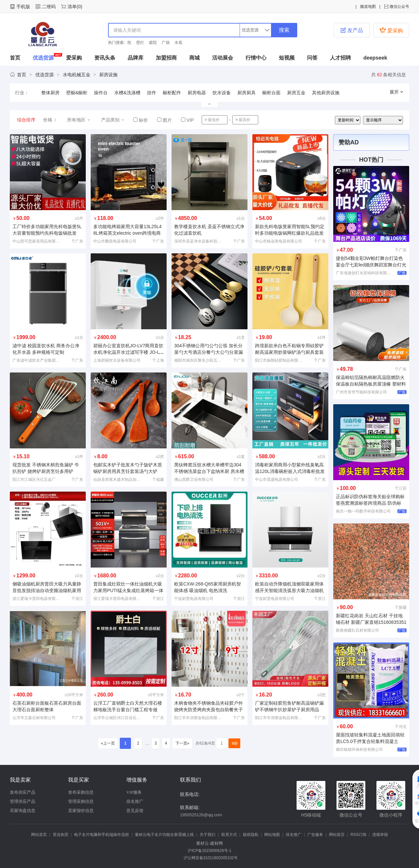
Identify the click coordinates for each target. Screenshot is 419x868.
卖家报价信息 (81, 811)
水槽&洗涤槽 (127, 93)
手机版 (23, 7)
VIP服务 (134, 792)
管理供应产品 (23, 801)
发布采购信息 (81, 792)
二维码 (49, 7)
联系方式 (229, 835)
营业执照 (61, 835)
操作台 (101, 93)
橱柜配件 (172, 93)
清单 (72, 7)
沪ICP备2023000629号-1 (209, 851)
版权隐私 (251, 835)
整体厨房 (50, 93)
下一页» (182, 743)
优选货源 (43, 58)
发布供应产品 (23, 792)
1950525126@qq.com (201, 815)
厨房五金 (296, 93)
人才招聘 (340, 58)
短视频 (287, 58)
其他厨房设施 (326, 93)
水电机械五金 (77, 75)
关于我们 (208, 835)
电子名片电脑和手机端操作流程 (101, 835)
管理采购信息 (81, 801)
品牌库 (136, 58)
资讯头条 (105, 58)
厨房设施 (108, 75)
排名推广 (135, 801)
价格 (50, 120)
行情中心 (256, 58)
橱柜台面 (271, 93)
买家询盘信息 (23, 811)
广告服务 (315, 835)
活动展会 (223, 58)
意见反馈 (135, 811)
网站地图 (272, 835)
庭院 (153, 43)
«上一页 (108, 743)
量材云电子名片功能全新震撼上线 (164, 835)
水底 (178, 43)
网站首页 (39, 835)
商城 (194, 58)
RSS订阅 (359, 835)
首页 (15, 58)
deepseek (375, 58)
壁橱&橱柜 (77, 93)
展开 (397, 92)
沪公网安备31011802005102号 (209, 858)
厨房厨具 (246, 93)
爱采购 (391, 30)
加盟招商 (166, 58)
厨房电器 (197, 93)
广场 (166, 43)
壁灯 (140, 43)
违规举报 (380, 835)
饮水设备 (222, 93)
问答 (312, 58)
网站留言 (337, 835)
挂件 (152, 93)
